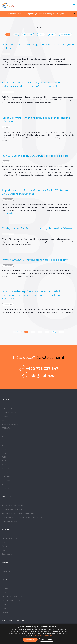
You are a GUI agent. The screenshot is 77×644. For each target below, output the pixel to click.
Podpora (5, 529)
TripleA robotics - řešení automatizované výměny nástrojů (22, 517)
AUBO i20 (5, 465)
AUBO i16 (5, 461)
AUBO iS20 (6, 477)
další (62, 332)
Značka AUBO (7, 399)
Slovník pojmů (7, 554)
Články (4, 593)
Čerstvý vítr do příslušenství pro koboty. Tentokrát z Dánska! (37, 228)
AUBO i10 (5, 453)
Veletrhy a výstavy (65, 34)
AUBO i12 (5, 457)
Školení (4, 546)
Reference (6, 589)
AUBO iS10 (6, 473)
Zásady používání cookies (11, 600)
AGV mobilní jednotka (9, 521)
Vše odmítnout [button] (47, 640)
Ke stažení (6, 542)
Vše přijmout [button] (30, 640)
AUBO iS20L (6, 480)
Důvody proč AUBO (9, 412)
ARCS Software (7, 428)
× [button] (75, 626)
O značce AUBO (8, 409)
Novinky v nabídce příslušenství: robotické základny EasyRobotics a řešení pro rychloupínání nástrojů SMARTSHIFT (32, 295)
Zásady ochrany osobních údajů (13, 596)
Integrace (5, 420)
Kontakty (5, 604)
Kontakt (5, 562)
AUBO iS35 (6, 488)
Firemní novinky (28, 34)
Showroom (6, 571)
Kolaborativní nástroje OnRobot (13, 506)
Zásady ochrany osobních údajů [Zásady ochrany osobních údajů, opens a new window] (42, 635)
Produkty (52, 34)
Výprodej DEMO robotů (10, 424)
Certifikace (6, 416)
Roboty (5, 436)
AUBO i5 (9, 213)
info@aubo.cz (39, 375)
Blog (16, 34)
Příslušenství (7, 496)
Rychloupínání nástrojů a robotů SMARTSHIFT (18, 513)
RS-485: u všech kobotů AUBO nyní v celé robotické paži (35, 156)
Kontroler (5, 612)
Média (4, 550)
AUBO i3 (5, 445)
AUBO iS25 (6, 484)
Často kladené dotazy (9, 538)
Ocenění (41, 34)
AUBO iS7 (5, 469)
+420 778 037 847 (39, 368)
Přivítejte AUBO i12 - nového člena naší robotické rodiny (35, 260)
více (69, 14)
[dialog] (38, 634)
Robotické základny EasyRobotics (14, 509)
